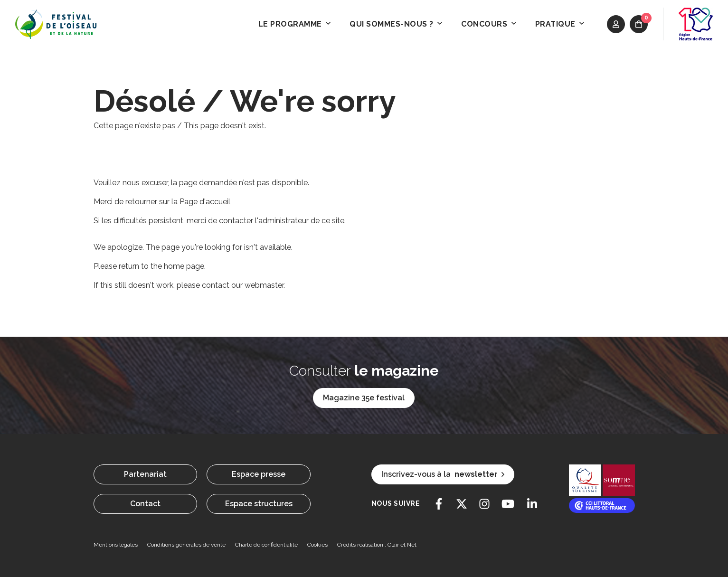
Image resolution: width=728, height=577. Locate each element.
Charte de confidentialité (266, 545)
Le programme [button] (295, 24)
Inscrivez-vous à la (443, 474)
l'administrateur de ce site (300, 221)
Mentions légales (116, 545)
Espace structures (259, 504)
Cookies (317, 545)
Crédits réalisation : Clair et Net (377, 545)
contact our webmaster (243, 285)
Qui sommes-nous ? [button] (396, 24)
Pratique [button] (560, 24)
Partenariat (145, 474)
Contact (145, 504)
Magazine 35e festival (364, 398)
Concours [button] (489, 24)
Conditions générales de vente (186, 545)
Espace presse (259, 474)
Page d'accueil (205, 202)
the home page (177, 266)
